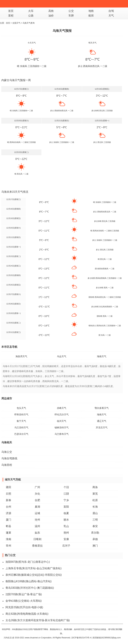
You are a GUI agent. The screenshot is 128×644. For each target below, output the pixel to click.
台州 (9, 507)
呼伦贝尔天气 (62, 415)
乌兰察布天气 (62, 434)
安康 (66, 539)
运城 (37, 513)
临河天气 (62, 421)
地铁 (91, 11)
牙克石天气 (102, 428)
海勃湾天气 (21, 356)
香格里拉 (37, 546)
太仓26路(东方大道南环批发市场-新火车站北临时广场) (38, 620)
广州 (37, 487)
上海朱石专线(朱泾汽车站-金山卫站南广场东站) (34, 568)
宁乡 (66, 500)
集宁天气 (21, 421)
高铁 (51, 11)
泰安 (95, 526)
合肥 (37, 500)
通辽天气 (102, 421)
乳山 (66, 526)
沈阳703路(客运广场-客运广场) (24, 594)
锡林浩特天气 (62, 428)
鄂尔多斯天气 (102, 408)
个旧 (66, 487)
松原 (95, 500)
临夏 (66, 513)
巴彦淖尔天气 (21, 434)
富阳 (66, 507)
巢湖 (37, 507)
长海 (95, 507)
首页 (11, 11)
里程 (11, 16)
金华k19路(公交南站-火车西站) (24, 601)
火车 (31, 11)
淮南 (9, 539)
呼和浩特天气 (21, 415)
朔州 (66, 533)
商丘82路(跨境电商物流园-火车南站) (27, 614)
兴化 (37, 494)
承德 (95, 539)
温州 (37, 526)
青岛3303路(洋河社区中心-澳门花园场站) (30, 588)
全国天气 (16, 23)
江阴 (66, 494)
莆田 (9, 487)
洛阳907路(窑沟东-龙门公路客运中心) (28, 562)
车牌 (71, 16)
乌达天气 (62, 356)
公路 (31, 16)
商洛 (95, 487)
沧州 (37, 520)
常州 (9, 546)
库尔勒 (95, 533)
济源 (9, 513)
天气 (111, 16)
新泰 (9, 500)
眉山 (95, 513)
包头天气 (21, 408)
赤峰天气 (62, 408)
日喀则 (37, 539)
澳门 (95, 546)
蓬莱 (9, 533)
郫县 (9, 526)
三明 (95, 520)
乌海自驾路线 (9, 458)
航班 (91, 16)
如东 (37, 533)
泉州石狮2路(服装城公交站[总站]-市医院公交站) (34, 575)
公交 (71, 11)
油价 (51, 16)
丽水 (66, 520)
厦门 (9, 520)
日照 (9, 494)
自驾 (111, 11)
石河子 (66, 546)
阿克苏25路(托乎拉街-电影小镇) (24, 607)
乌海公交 (7, 452)
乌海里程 (7, 465)
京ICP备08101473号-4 (81, 638)
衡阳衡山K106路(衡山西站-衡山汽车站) (29, 581)
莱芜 (95, 494)
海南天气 (102, 356)
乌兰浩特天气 (21, 428)
